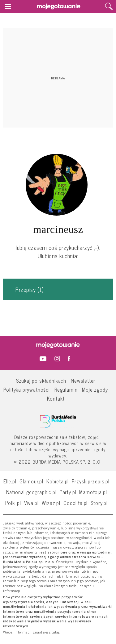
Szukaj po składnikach (41, 380)
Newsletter (83, 380)
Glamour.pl (31, 481)
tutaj (56, 632)
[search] (109, 6)
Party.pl (68, 492)
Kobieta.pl (58, 481)
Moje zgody (95, 389)
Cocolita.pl (75, 503)
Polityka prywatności (27, 389)
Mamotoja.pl (93, 492)
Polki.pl (13, 503)
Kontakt (56, 398)
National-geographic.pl (31, 492)
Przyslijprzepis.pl (91, 481)
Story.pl (99, 503)
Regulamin (66, 389)
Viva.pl (31, 503)
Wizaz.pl (51, 503)
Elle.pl (10, 481)
